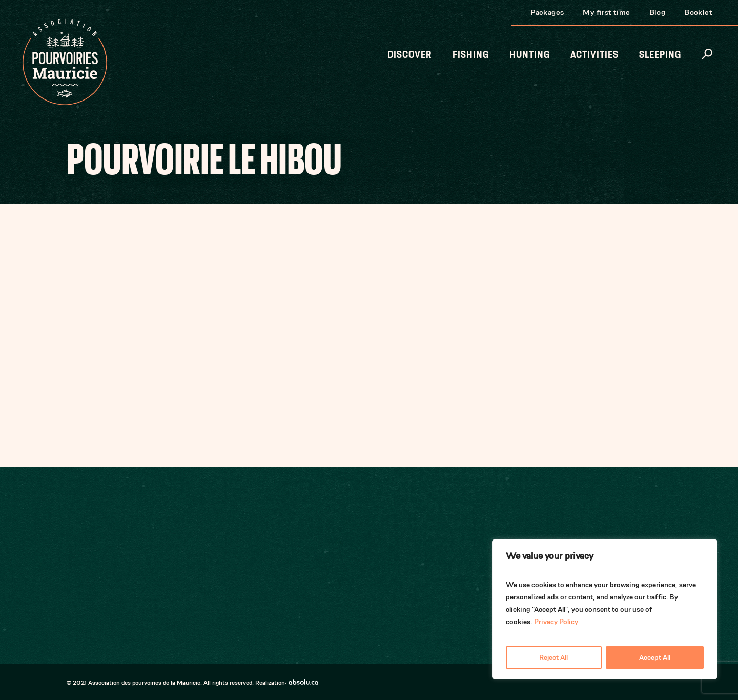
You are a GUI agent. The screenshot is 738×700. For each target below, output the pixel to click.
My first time (606, 12)
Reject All (553, 657)
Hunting (530, 55)
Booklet (698, 12)
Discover (410, 55)
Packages (547, 12)
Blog (658, 12)
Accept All (655, 657)
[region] (605, 609)
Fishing (471, 55)
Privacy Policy (556, 622)
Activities (594, 55)
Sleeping (660, 55)
